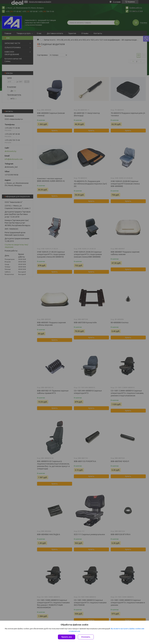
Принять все (67, 637)
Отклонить (86, 637)
